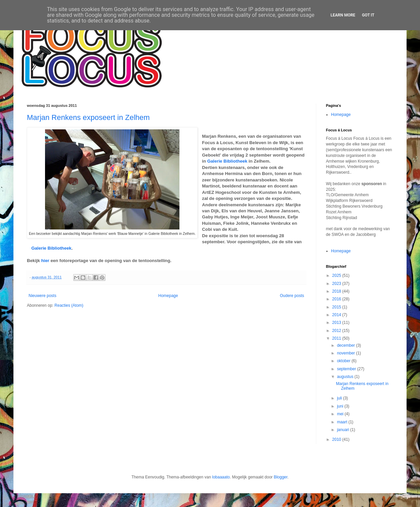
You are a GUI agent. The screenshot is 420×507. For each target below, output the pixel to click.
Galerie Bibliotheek (227, 161)
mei (341, 414)
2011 (337, 338)
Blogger (281, 477)
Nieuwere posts (43, 296)
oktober (344, 361)
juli (340, 398)
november (347, 353)
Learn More (343, 15)
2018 (337, 291)
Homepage (168, 296)
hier (45, 261)
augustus (346, 377)
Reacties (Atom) (69, 305)
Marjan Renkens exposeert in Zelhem (88, 117)
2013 (337, 323)
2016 (337, 299)
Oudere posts (292, 296)
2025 (337, 276)
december (347, 345)
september (347, 369)
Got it (368, 15)
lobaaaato (221, 477)
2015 (337, 307)
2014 (337, 315)
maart (343, 422)
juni (341, 406)
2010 (337, 439)
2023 (337, 284)
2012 (337, 331)
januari (344, 430)
